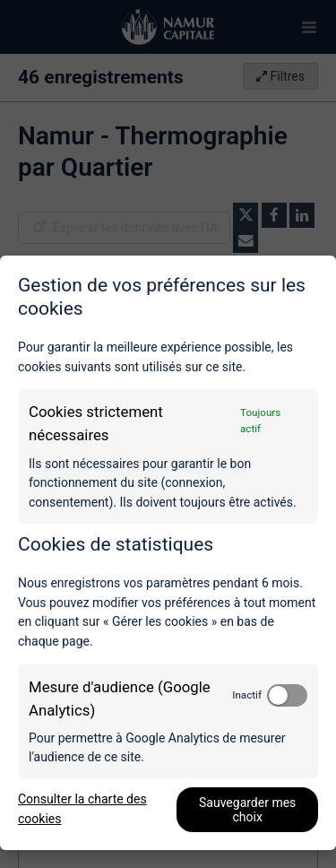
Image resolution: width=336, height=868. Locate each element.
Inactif (247, 695)
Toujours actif (260, 421)
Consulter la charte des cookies (82, 809)
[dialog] (168, 553)
